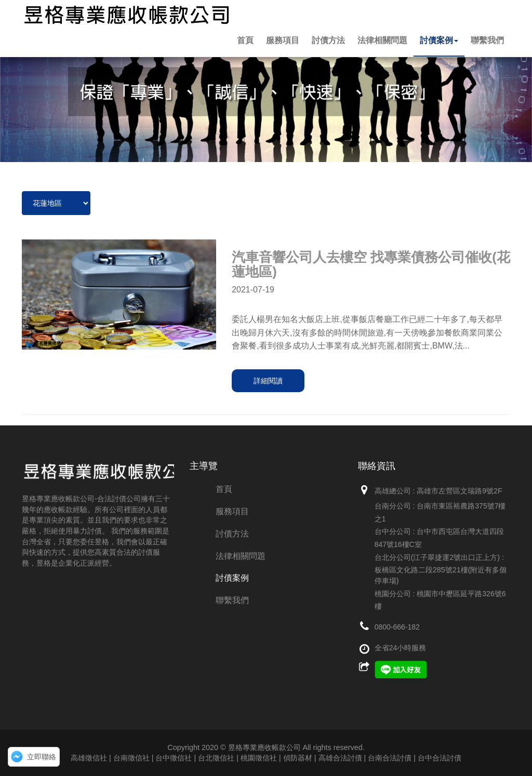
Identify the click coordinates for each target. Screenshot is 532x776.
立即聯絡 (42, 757)
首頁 (245, 40)
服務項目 (283, 40)
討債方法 (328, 40)
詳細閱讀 (268, 381)
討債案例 (439, 40)
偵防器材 (298, 758)
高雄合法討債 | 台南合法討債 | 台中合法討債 (390, 758)
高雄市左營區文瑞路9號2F (459, 491)
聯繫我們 (487, 40)
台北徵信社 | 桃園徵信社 (237, 758)
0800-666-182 (397, 627)
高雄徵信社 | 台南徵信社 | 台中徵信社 (131, 758)
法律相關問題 (382, 40)
